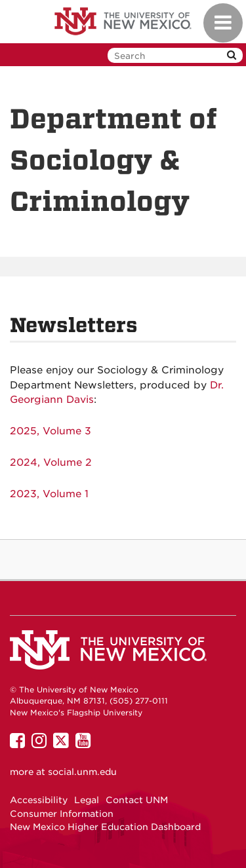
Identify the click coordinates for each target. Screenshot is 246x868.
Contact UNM (137, 800)
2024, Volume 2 (51, 462)
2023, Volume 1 (49, 494)
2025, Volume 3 (51, 431)
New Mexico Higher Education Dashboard (105, 827)
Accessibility (39, 800)
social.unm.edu (82, 772)
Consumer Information (62, 814)
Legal (87, 800)
